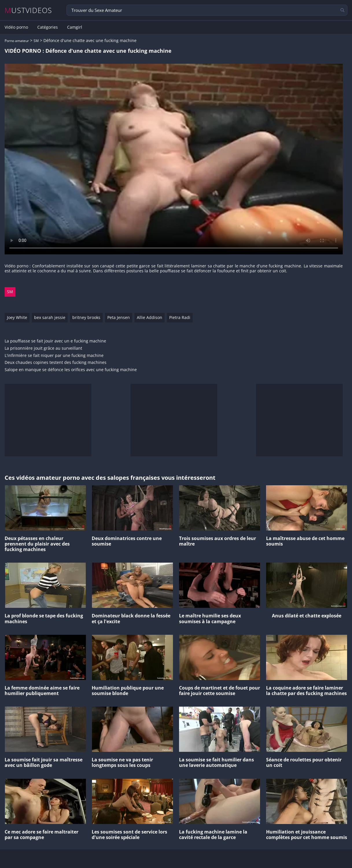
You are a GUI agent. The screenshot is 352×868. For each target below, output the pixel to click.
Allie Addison (150, 317)
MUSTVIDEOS (28, 10)
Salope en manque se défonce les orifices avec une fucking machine (71, 370)
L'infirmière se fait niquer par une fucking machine (54, 356)
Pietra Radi (180, 317)
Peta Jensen (119, 317)
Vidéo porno (16, 27)
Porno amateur (17, 41)
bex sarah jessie (50, 317)
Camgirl (75, 27)
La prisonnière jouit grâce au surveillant (43, 348)
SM (36, 41)
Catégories (48, 27)
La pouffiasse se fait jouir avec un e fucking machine (55, 341)
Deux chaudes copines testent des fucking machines (56, 363)
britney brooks (86, 317)
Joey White (17, 317)
